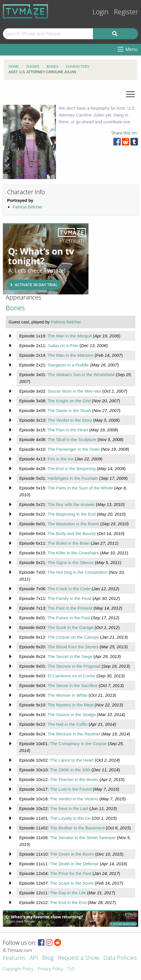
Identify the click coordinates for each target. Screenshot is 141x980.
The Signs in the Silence (70, 562)
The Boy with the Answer (71, 504)
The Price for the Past (71, 873)
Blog (48, 958)
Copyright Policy (18, 969)
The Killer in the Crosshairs (73, 553)
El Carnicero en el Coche (71, 676)
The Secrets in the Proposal (74, 666)
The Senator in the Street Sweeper (83, 837)
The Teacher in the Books (74, 779)
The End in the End (68, 902)
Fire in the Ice (61, 459)
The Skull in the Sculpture (72, 439)
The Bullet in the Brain (69, 543)
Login (100, 12)
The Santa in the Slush (69, 410)
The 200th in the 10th (70, 770)
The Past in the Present (70, 608)
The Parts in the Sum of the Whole (80, 488)
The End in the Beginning (71, 469)
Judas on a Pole (63, 346)
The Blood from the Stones (73, 647)
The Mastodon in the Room (73, 524)
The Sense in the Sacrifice (72, 685)
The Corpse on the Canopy (73, 637)
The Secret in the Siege (70, 656)
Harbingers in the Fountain (73, 478)
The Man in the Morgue (70, 336)
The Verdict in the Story (70, 420)
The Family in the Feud (69, 598)
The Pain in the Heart (68, 430)
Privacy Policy (50, 969)
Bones (15, 308)
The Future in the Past (69, 618)
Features (14, 958)
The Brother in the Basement (77, 828)
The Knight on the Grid (69, 401)
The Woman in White (67, 695)
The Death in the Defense (74, 864)
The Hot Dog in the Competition (77, 572)
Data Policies (120, 958)
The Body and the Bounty (71, 533)
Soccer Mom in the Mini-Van (74, 391)
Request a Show (78, 958)
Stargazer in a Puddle (68, 365)
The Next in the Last (69, 808)
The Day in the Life (68, 893)
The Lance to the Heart (72, 760)
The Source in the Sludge (71, 715)
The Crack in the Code (69, 589)
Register (126, 12)
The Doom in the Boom (72, 854)
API (34, 958)
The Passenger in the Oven (73, 449)
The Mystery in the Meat (70, 705)
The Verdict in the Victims (74, 799)
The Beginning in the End (71, 514)
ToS (71, 969)
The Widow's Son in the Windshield (81, 375)
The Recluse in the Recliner (74, 734)
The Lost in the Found (71, 789)
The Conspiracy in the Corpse (78, 744)
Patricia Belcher (28, 207)
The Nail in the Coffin (67, 724)
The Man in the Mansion (70, 355)
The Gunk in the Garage (70, 627)
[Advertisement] (46, 259)
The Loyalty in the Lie (70, 818)
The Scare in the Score (72, 883)
